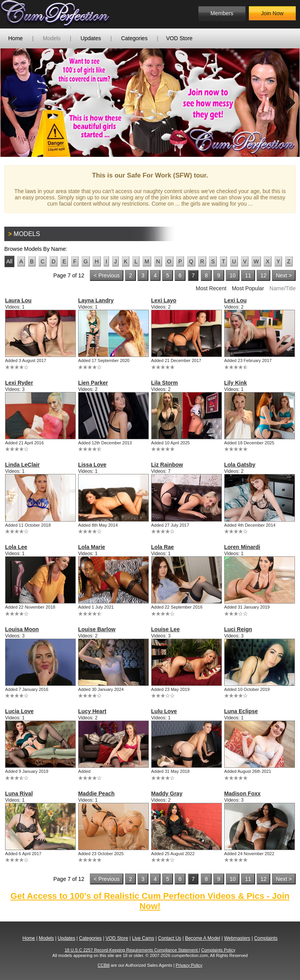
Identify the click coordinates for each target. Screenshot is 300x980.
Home (15, 38)
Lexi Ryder (19, 383)
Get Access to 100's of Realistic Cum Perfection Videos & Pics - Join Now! (150, 901)
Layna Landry (96, 300)
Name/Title (283, 288)
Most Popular (248, 288)
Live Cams (143, 938)
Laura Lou (18, 300)
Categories (134, 38)
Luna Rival (19, 794)
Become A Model (203, 938)
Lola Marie (92, 547)
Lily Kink (236, 383)
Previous (12, 103)
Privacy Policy (189, 965)
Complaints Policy (218, 950)
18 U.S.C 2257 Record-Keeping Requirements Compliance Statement (132, 950)
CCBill (104, 965)
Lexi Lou (236, 300)
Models (52, 38)
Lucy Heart (92, 711)
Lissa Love (92, 465)
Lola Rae (162, 547)
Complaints (266, 938)
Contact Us (169, 938)
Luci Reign (238, 629)
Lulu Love (164, 711)
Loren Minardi (242, 547)
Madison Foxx (242, 794)
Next (288, 103)
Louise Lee (165, 629)
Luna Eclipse (241, 711)
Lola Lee (16, 547)
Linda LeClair (22, 465)
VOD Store (179, 38)
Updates (91, 38)
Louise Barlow (97, 629)
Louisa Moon (22, 629)
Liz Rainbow (167, 465)
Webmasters (237, 938)
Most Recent (211, 288)
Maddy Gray (167, 794)
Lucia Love (19, 711)
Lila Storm (164, 383)
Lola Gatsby (240, 465)
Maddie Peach (96, 794)
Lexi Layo (164, 300)
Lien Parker (93, 383)
